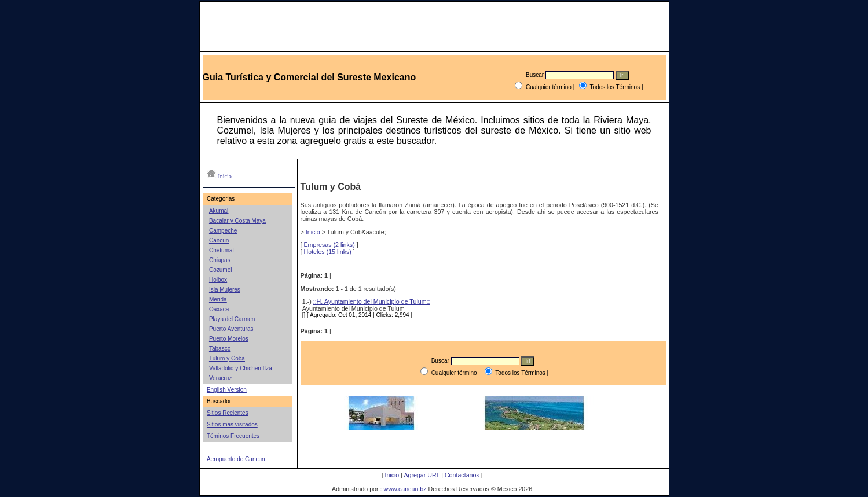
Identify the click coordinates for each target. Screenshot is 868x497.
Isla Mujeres (225, 290)
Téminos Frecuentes (233, 436)
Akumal (219, 211)
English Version (227, 390)
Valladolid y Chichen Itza (241, 368)
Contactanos (462, 475)
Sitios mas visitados (232, 424)
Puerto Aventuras (231, 329)
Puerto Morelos (229, 339)
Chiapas (220, 260)
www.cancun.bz (405, 489)
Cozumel (220, 270)
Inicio (313, 232)
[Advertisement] (479, 448)
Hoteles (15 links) (328, 252)
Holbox (218, 280)
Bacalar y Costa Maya (237, 221)
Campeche (223, 231)
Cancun (219, 240)
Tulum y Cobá (227, 358)
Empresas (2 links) (329, 245)
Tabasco (220, 349)
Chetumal (221, 250)
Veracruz (220, 378)
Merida (218, 299)
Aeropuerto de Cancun (236, 459)
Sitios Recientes (228, 413)
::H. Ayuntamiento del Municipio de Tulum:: (372, 301)
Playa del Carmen (232, 319)
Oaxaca (219, 309)
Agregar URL (422, 475)
